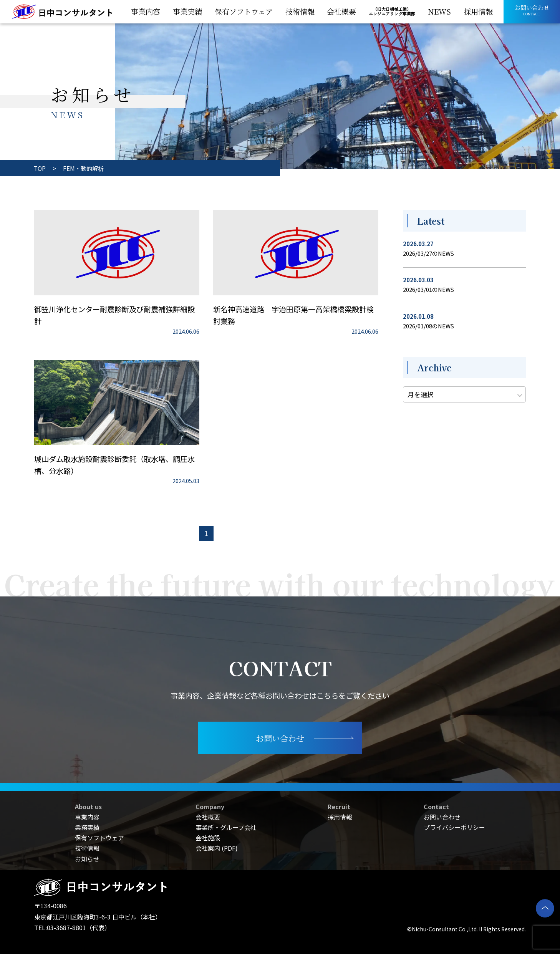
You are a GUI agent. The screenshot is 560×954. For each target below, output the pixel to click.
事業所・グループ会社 (226, 827)
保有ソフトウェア (99, 838)
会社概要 (208, 817)
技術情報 (87, 848)
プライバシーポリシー (454, 827)
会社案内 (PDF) (217, 848)
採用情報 (340, 817)
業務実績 (87, 827)
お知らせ (87, 859)
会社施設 (208, 838)
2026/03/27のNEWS (428, 253)
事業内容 (87, 817)
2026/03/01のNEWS (428, 289)
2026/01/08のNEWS (428, 326)
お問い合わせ (442, 817)
